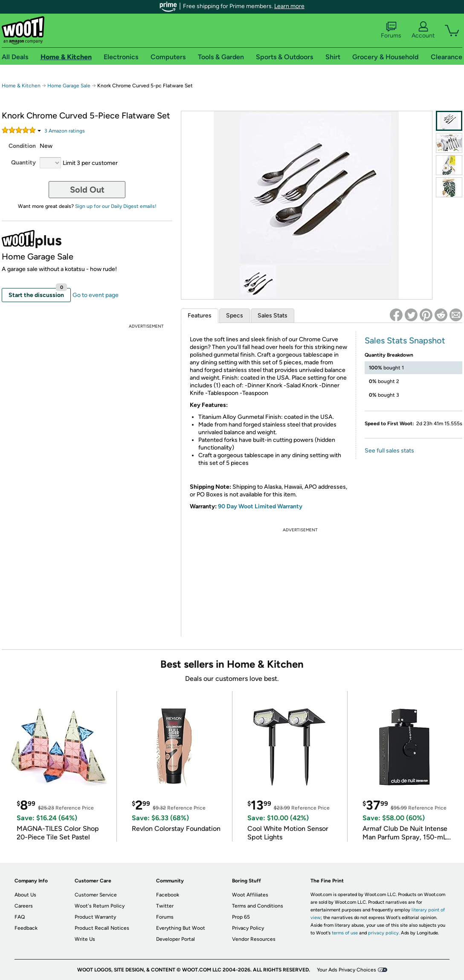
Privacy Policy (248, 928)
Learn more (289, 6)
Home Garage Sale (69, 86)
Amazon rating (65, 131)
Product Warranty (95, 917)
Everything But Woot (181, 928)
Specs (235, 316)
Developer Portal (175, 939)
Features (200, 316)
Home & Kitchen (21, 86)
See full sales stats (389, 451)
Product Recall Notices (102, 928)
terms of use (345, 933)
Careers (24, 906)
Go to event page (96, 295)
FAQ (20, 917)
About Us (25, 895)
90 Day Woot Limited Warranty (260, 506)
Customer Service (96, 895)
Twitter (165, 906)
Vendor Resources (254, 939)
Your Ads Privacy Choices (347, 970)
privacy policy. (384, 933)
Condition (22, 146)
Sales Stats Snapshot (405, 340)
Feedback (26, 928)
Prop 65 (241, 917)
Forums (391, 30)
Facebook (168, 895)
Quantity (23, 163)
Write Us (85, 939)
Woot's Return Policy (100, 906)
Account (423, 30)
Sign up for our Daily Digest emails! (116, 206)
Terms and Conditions (258, 906)
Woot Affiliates (250, 895)
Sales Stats (273, 316)
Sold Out (87, 190)
